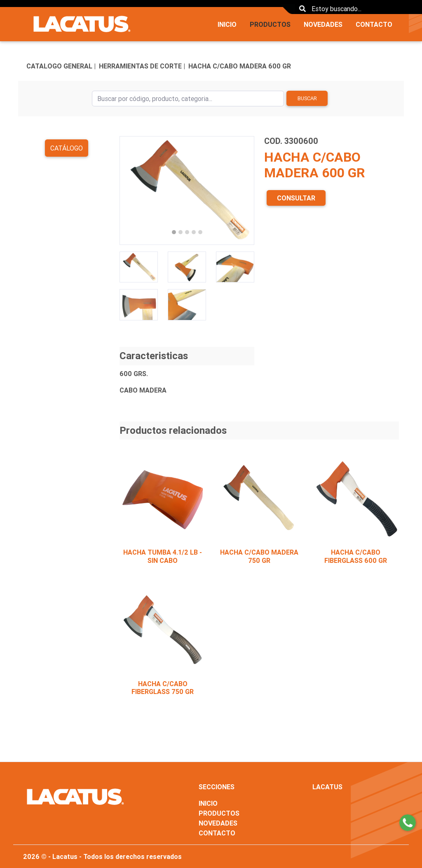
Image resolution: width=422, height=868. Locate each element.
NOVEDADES (323, 24)
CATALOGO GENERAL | (61, 66)
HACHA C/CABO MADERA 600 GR (240, 66)
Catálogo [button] (67, 148)
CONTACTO (374, 24)
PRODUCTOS (270, 24)
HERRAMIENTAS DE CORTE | (142, 66)
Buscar (307, 98)
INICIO (227, 24)
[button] (130, 191)
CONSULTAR (296, 198)
